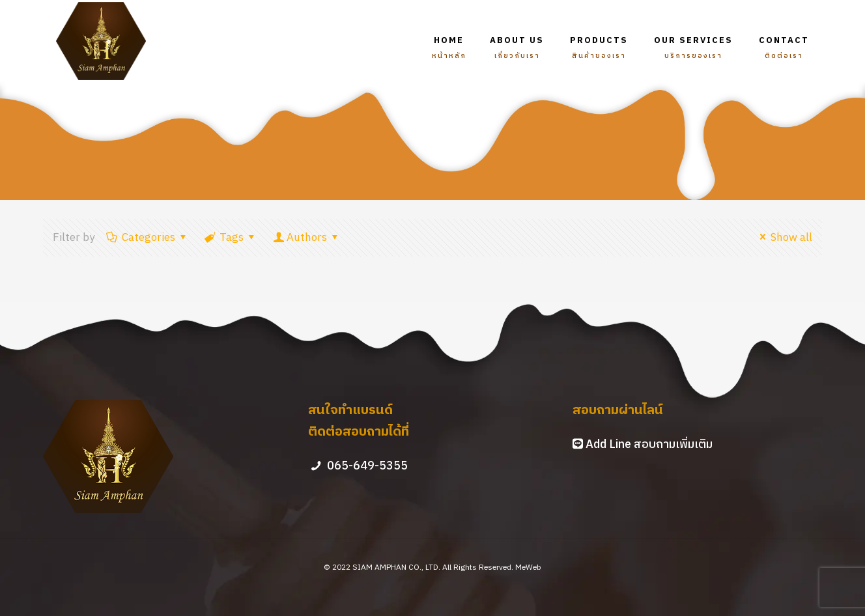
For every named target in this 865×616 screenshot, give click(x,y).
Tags (231, 238)
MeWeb (528, 567)
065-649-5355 (367, 466)
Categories (148, 238)
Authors (307, 238)
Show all (784, 238)
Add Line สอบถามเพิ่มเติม (649, 445)
